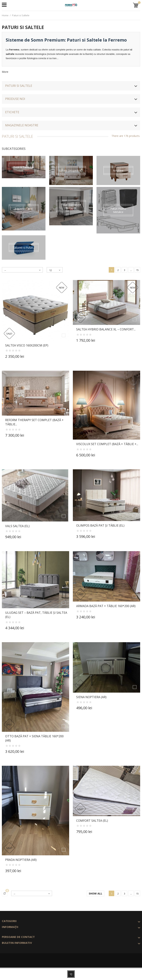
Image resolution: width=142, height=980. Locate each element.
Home (5, 15)
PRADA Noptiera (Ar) (21, 860)
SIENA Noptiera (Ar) (91, 697)
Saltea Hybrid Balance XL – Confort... (106, 329)
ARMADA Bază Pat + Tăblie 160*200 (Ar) (106, 606)
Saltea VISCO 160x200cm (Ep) (27, 345)
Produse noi (15, 99)
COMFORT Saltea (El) (92, 821)
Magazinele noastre (22, 125)
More (5, 72)
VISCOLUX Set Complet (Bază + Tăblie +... (107, 444)
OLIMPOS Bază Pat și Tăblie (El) (100, 525)
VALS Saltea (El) (17, 526)
